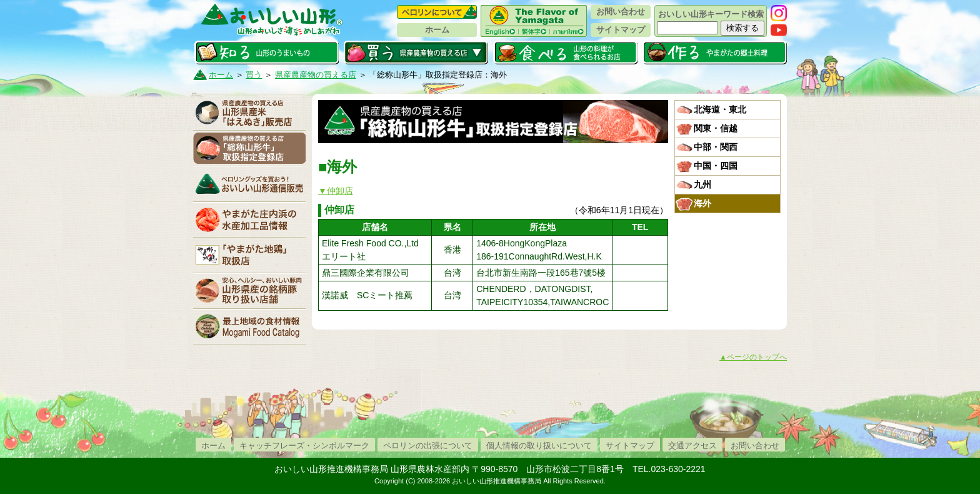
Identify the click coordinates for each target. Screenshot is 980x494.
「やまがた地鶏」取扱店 (249, 255)
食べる (565, 53)
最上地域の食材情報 (249, 326)
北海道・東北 (720, 109)
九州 (702, 184)
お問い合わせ (621, 12)
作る (715, 53)
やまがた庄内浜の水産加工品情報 (249, 219)
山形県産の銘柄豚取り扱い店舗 (249, 291)
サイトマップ (621, 30)
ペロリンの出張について (428, 446)
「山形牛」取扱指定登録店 (249, 148)
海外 (702, 203)
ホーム (437, 30)
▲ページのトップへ (753, 357)
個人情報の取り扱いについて (539, 446)
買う (416, 53)
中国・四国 (716, 166)
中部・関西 (716, 147)
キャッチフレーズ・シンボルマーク (304, 446)
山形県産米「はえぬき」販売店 (249, 113)
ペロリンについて (437, 12)
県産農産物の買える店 (316, 75)
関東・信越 (716, 128)
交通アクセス (692, 446)
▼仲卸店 (336, 191)
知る (267, 53)
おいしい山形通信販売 (249, 184)
